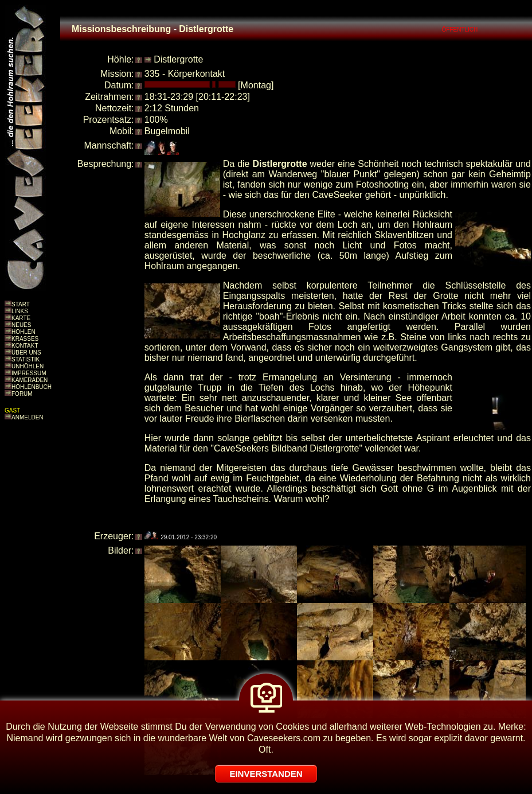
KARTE (21, 318)
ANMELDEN (28, 417)
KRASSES (25, 339)
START (21, 304)
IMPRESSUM (29, 373)
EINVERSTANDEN (266, 774)
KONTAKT (25, 346)
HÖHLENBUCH (32, 387)
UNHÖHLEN (28, 366)
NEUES (21, 325)
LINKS (20, 311)
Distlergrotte (178, 59)
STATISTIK (26, 359)
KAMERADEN (30, 380)
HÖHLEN (24, 332)
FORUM (22, 394)
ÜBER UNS (26, 353)
